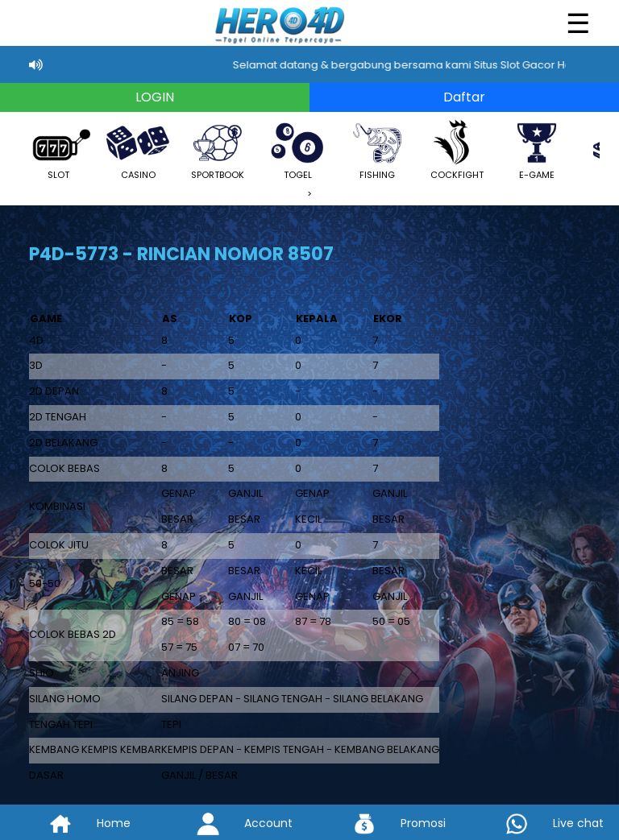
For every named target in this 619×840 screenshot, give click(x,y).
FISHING (377, 149)
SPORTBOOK (218, 149)
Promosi (387, 823)
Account (232, 823)
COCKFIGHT (457, 149)
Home (77, 823)
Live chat (542, 823)
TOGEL (297, 149)
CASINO (138, 149)
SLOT (58, 149)
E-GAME (537, 149)
